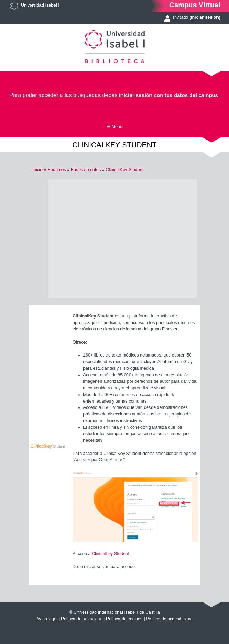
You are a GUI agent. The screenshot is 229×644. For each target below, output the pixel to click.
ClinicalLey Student (110, 554)
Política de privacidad (82, 619)
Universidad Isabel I (40, 5)
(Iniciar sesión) (205, 17)
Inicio (38, 170)
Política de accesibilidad (169, 619)
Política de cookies (124, 619)
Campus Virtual (195, 5)
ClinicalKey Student (125, 170)
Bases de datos (86, 170)
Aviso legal (47, 619)
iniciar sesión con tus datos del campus (169, 95)
